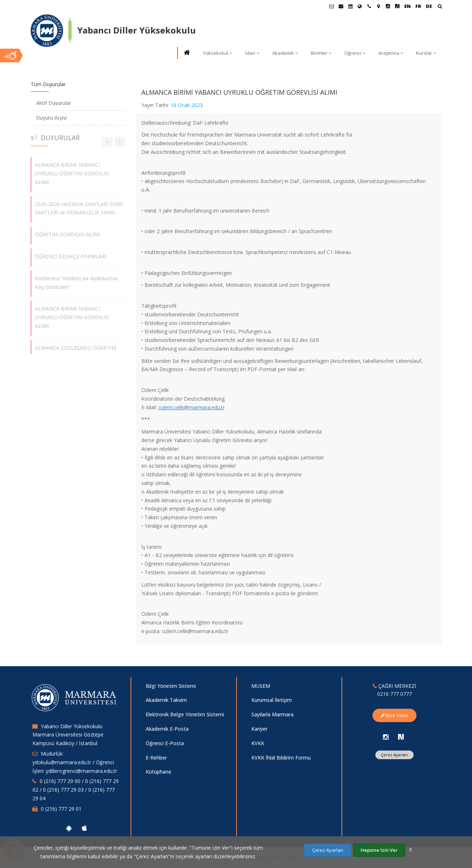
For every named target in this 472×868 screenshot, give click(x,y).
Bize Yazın (394, 715)
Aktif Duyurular (54, 103)
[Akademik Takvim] (350, 6)
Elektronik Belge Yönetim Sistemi (185, 714)
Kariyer (259, 729)
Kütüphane (158, 772)
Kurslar (426, 53)
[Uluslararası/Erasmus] (360, 6)
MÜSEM (261, 686)
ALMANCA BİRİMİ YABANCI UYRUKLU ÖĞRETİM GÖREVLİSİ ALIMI (72, 170)
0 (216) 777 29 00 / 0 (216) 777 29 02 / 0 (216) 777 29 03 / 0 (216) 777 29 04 (76, 790)
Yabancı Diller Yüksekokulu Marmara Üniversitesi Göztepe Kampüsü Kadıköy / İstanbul (68, 735)
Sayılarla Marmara (272, 714)
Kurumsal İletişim (272, 700)
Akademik (285, 53)
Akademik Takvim (166, 700)
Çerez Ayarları (394, 755)
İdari (252, 53)
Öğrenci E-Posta (165, 743)
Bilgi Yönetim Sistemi (171, 686)
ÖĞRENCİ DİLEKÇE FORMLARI (71, 253)
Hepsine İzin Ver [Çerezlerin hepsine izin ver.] (379, 850)
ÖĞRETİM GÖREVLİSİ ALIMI (67, 231)
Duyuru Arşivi (51, 118)
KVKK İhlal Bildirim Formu (281, 758)
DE (429, 6)
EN (407, 6)
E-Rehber (156, 758)
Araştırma (391, 53)
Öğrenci (355, 53)
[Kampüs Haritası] (379, 6)
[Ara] (440, 7)
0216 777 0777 (394, 694)
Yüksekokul (218, 53)
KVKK (258, 743)
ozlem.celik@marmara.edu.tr (191, 407)
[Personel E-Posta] (341, 6)
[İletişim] (369, 6)
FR (418, 6)
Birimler (321, 53)
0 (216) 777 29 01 (61, 809)
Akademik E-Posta (167, 729)
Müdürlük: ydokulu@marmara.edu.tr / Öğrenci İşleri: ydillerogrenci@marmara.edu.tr (75, 762)
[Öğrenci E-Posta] (332, 6)
